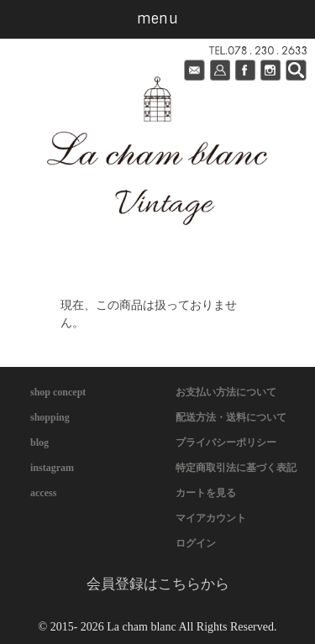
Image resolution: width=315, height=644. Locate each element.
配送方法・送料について (231, 417)
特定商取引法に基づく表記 (236, 468)
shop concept (58, 392)
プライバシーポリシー (226, 442)
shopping (50, 417)
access (43, 493)
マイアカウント (211, 518)
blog (39, 442)
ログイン (196, 543)
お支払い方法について (226, 392)
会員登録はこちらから (158, 584)
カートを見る (206, 493)
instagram (52, 468)
